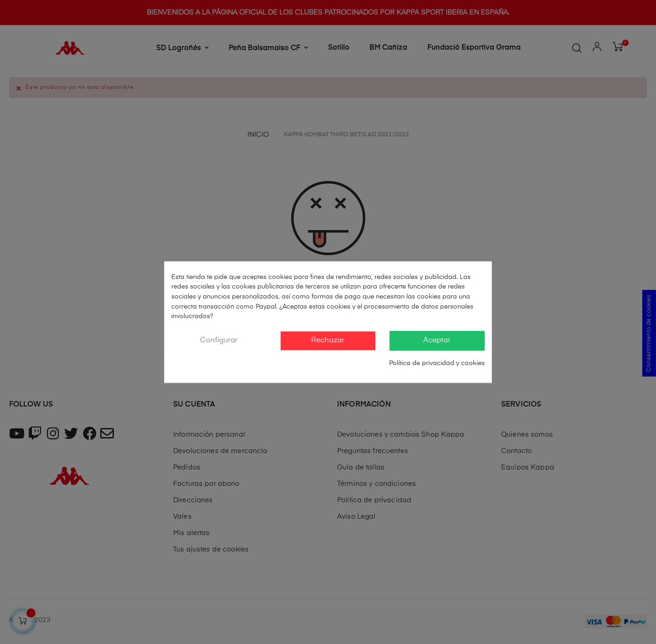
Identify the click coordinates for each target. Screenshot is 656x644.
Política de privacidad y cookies (437, 364)
